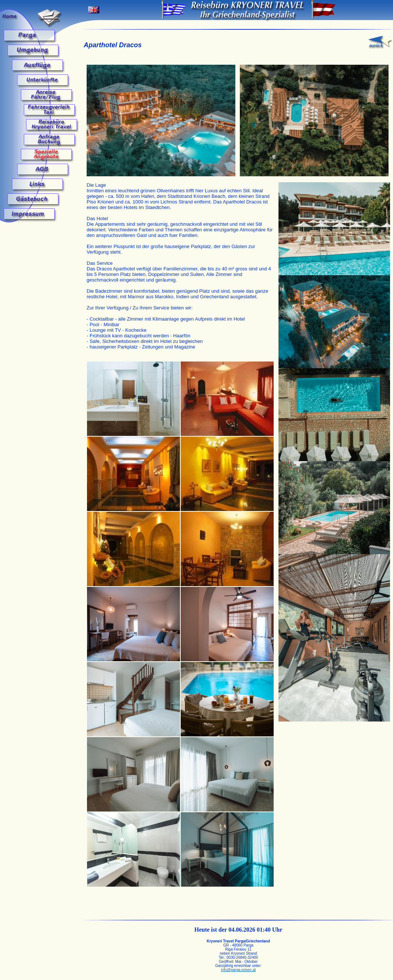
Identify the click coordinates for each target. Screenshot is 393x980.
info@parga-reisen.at (238, 970)
